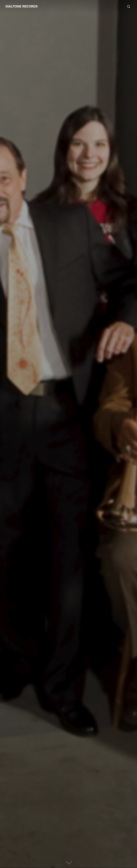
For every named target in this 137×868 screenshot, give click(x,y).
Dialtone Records (23, 6)
